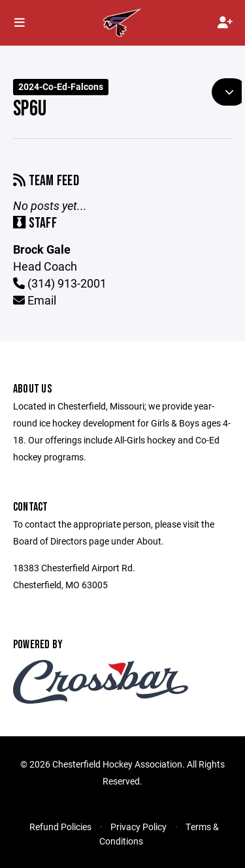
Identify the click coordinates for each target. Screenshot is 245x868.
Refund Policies (60, 827)
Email (35, 300)
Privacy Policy (139, 827)
